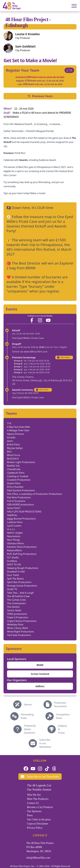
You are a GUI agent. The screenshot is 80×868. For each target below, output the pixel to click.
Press (30, 815)
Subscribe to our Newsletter (45, 743)
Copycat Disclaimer (38, 824)
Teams (11, 413)
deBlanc (40, 686)
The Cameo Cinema (23, 377)
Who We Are (34, 795)
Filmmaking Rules (27, 716)
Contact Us (33, 803)
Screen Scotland (40, 674)
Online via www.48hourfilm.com (30, 352)
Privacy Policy (35, 828)
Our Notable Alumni (39, 789)
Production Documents (60, 704)
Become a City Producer (40, 807)
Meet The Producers (38, 799)
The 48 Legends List (39, 785)
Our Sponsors (34, 811)
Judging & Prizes (62, 729)
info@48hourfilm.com (38, 858)
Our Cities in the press (39, 819)
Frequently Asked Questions (30, 729)
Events (12, 309)
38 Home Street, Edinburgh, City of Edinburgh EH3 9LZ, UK (42, 382)
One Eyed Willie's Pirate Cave (28, 338)
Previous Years (40, 96)
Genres (28, 704)
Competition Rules (63, 716)
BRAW (40, 665)
